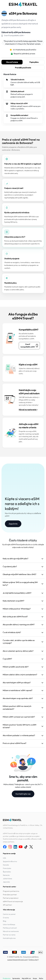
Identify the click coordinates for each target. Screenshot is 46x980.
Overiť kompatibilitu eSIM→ (15, 35)
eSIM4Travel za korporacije (13, 901)
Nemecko (6, 875)
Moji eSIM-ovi (26, 978)
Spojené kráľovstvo (10, 861)
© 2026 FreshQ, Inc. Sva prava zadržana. (23, 957)
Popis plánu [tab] (34, 62)
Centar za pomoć (9, 914)
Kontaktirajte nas (23, 794)
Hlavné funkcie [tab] (12, 62)
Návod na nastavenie (11, 931)
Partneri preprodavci (11, 898)
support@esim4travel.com (17, 960)
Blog (5, 921)
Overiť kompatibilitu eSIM (29, 346)
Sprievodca (16, 978)
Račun (41, 978)
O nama (6, 918)
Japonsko (6, 882)
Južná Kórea (7, 879)
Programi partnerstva (11, 891)
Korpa (35, 978)
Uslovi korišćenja (9, 924)
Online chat (33, 960)
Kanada (6, 865)
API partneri (7, 905)
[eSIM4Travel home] (23, 4)
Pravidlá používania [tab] (23, 68)
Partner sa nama (9, 935)
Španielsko (7, 872)
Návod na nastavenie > (28, 410)
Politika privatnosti (10, 928)
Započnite (13, 524)
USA (4, 858)
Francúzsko (7, 868)
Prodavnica (7, 978)
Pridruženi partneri (10, 895)
